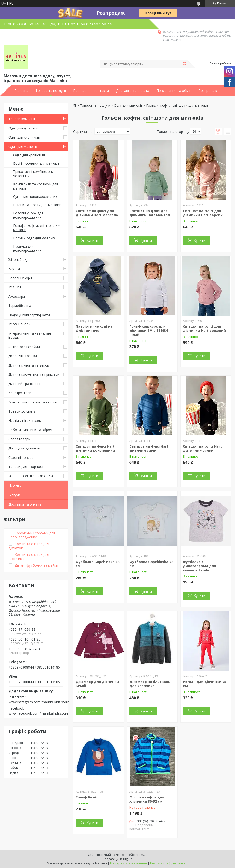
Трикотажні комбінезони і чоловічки (34, 174)
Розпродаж (208, 91)
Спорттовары (20, 439)
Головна (21, 91)
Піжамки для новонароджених (27, 248)
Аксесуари (17, 296)
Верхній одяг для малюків (34, 238)
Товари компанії (22, 119)
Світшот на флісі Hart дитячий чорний (202, 448)
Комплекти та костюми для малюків (36, 186)
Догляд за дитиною (24, 448)
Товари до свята (22, 411)
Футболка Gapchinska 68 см (98, 564)
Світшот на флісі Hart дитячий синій (149, 448)
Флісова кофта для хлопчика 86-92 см (147, 799)
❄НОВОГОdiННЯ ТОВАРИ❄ (31, 476)
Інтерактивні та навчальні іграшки (30, 335)
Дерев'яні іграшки (23, 356)
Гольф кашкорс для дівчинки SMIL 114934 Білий (149, 331)
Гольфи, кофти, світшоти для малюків (37, 228)
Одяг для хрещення (29, 155)
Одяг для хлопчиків (24, 137)
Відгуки (14, 495)
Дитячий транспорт (24, 384)
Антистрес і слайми (24, 347)
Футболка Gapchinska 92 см (151, 564)
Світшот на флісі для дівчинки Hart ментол (150, 213)
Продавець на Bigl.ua (117, 859)
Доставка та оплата (133, 91)
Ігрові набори (19, 324)
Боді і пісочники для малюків (36, 163)
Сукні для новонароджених (35, 196)
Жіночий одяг (19, 259)
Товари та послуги (51, 91)
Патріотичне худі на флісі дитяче (94, 329)
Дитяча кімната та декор (29, 365)
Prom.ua (141, 855)
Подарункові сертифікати (29, 315)
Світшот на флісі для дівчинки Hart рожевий (204, 329)
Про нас (80, 91)
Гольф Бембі (87, 797)
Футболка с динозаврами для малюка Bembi (200, 566)
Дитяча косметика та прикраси (34, 374)
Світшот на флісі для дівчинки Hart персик (203, 213)
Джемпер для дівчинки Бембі (97, 684)
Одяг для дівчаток (23, 128)
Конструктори (20, 393)
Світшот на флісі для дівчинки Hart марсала (97, 213)
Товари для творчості (26, 467)
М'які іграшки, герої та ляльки (33, 402)
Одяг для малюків (23, 147)
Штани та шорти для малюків (37, 205)
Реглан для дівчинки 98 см (205, 684)
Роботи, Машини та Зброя (30, 430)
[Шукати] (185, 64)
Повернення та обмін (174, 91)
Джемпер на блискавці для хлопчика (150, 684)
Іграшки (15, 287)
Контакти (101, 91)
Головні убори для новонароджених (28, 215)
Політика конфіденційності (169, 863)
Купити (92, 240)
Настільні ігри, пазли (25, 421)
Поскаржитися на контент (129, 863)
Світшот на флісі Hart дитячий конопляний (95, 448)
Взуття (14, 269)
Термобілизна (20, 306)
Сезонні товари (21, 457)
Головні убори (20, 278)
